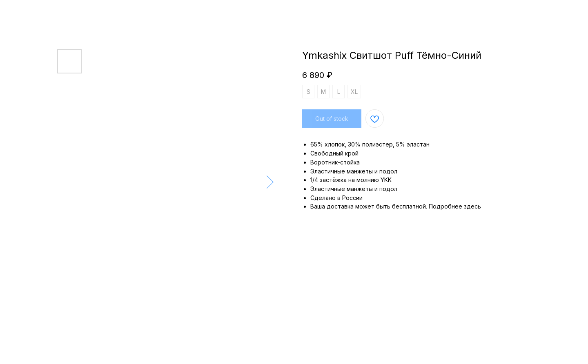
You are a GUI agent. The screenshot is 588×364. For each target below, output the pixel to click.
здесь (472, 206)
